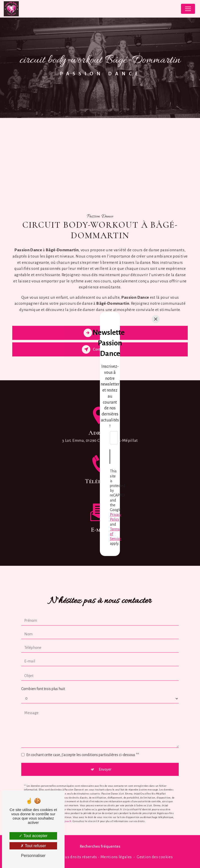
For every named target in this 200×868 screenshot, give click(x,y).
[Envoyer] (100, 453)
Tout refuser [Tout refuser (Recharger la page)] (33, 846)
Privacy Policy (141, 468)
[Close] (156, 390)
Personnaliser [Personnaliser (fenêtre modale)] (33, 856)
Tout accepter (33, 836)
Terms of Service (98, 472)
